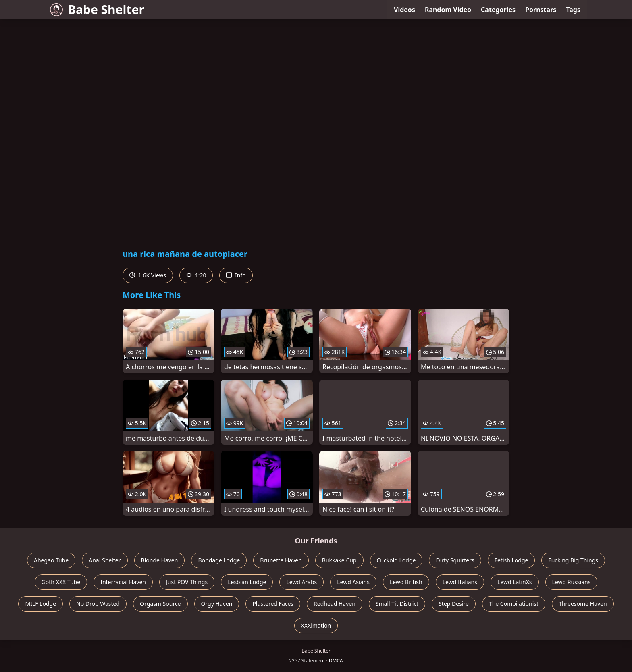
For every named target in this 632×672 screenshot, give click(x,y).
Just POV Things (187, 582)
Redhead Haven (335, 604)
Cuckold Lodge (396, 560)
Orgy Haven (217, 604)
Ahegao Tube (51, 560)
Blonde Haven (160, 560)
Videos (404, 10)
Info (236, 275)
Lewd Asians (353, 582)
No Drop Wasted (98, 604)
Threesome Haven (583, 604)
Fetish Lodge (511, 560)
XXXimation (316, 625)
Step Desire (454, 604)
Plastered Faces (273, 604)
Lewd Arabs (301, 582)
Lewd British (406, 582)
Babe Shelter (97, 9)
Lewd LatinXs (515, 582)
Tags (573, 10)
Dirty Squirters (455, 560)
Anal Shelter (105, 560)
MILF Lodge (41, 604)
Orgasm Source (160, 604)
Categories (498, 10)
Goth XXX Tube (61, 582)
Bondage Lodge (219, 560)
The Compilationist (514, 604)
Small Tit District (397, 604)
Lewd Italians (460, 582)
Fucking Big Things (573, 560)
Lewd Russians (572, 582)
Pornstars (541, 10)
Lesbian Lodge (247, 582)
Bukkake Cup (339, 560)
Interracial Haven (123, 582)
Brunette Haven (281, 560)
